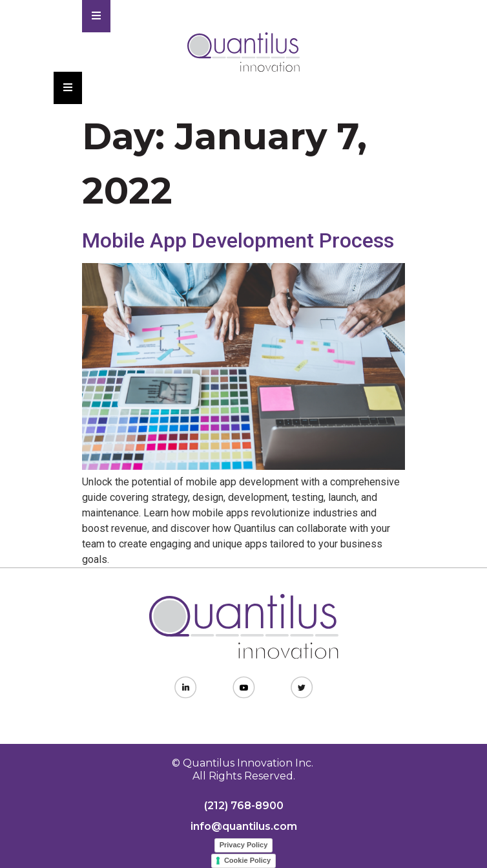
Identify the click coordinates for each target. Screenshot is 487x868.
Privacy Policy (244, 845)
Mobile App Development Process (238, 240)
